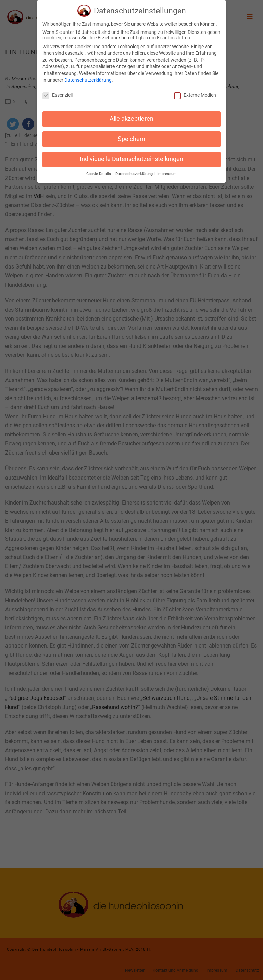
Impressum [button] (167, 169)
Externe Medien (195, 91)
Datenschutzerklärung (88, 76)
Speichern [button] (131, 134)
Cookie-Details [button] (99, 169)
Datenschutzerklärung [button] (135, 169)
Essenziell (58, 91)
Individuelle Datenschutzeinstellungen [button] (131, 155)
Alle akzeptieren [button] (131, 114)
